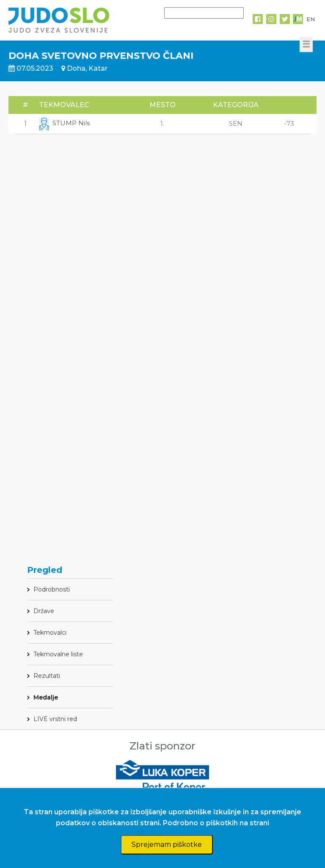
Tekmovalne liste (58, 654)
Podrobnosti (52, 589)
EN (311, 19)
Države (44, 611)
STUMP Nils (64, 123)
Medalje (46, 697)
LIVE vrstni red (55, 719)
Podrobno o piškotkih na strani (216, 823)
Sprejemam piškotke (167, 845)
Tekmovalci (50, 633)
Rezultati (47, 676)
